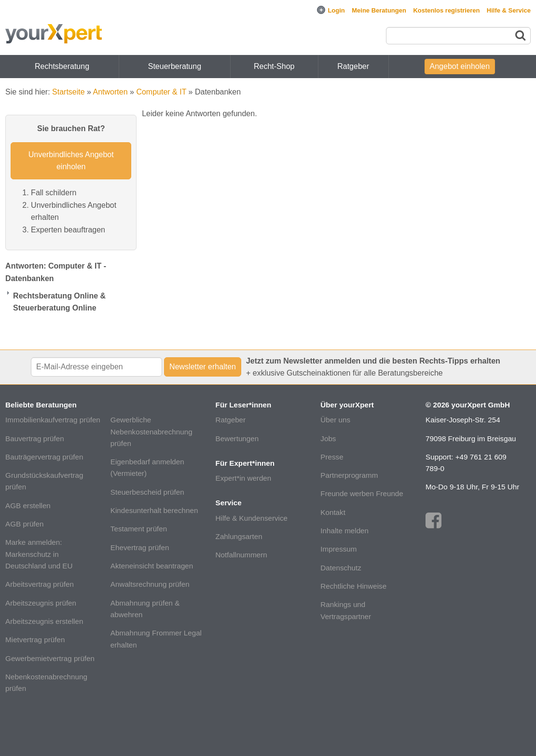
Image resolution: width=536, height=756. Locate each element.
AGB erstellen (28, 506)
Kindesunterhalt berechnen (154, 510)
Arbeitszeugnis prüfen (41, 603)
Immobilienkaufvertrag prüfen (53, 420)
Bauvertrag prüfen (35, 439)
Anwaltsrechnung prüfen (150, 584)
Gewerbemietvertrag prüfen (50, 658)
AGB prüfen (24, 524)
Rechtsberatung (62, 66)
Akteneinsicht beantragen (152, 566)
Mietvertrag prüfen (35, 640)
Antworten (110, 92)
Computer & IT (161, 92)
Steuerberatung (175, 66)
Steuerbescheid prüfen (147, 492)
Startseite (69, 92)
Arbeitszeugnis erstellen (44, 621)
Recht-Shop (274, 66)
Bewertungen (237, 439)
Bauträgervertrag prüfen (44, 457)
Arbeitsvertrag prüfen (40, 584)
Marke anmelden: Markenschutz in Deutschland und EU (39, 554)
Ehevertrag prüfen (140, 547)
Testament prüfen (139, 529)
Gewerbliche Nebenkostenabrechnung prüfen (151, 432)
